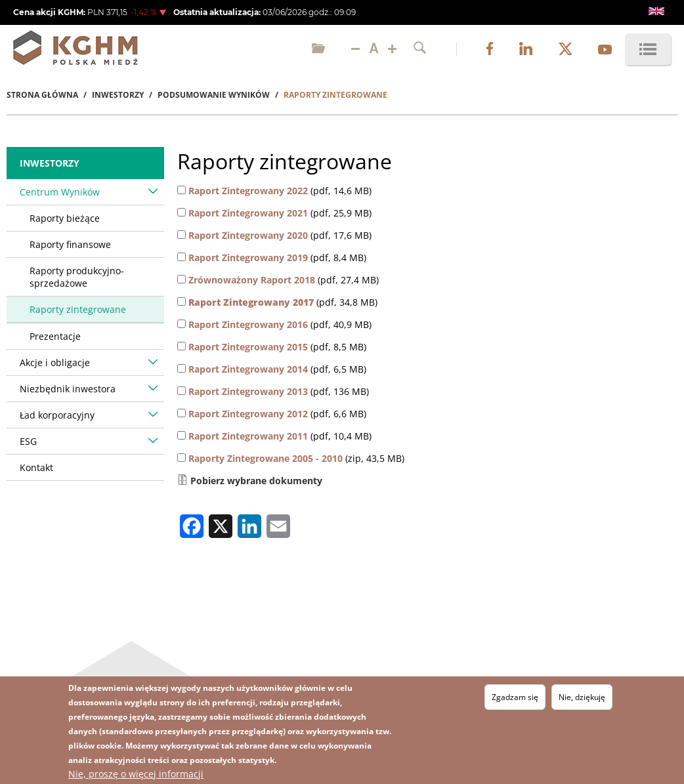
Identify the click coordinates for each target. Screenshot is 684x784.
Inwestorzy (118, 95)
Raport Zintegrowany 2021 (248, 213)
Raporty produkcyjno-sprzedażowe (77, 277)
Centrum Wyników (60, 192)
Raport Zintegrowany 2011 (248, 436)
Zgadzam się (515, 697)
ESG (28, 441)
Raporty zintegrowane (78, 309)
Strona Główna (42, 95)
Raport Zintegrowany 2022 (248, 191)
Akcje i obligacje (55, 362)
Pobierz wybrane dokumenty (256, 481)
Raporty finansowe (70, 244)
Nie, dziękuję (582, 697)
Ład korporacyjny (57, 415)
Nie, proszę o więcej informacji (136, 774)
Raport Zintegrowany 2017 (251, 302)
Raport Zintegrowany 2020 (248, 235)
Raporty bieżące (65, 218)
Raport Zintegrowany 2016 (248, 324)
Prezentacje (55, 336)
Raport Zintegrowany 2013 (248, 391)
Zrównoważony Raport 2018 (252, 280)
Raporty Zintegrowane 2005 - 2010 (266, 458)
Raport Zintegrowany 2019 (248, 258)
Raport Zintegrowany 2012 (248, 414)
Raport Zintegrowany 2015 (248, 347)
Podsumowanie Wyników (214, 95)
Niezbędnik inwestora (68, 389)
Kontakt (36, 467)
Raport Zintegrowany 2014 (248, 369)
